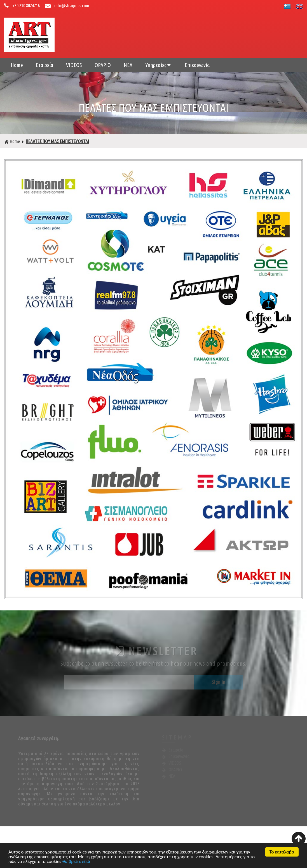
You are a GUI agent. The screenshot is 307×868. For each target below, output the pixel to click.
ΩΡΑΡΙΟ (103, 65)
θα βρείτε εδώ (76, 862)
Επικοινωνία (197, 65)
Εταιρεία (44, 65)
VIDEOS (74, 65)
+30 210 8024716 (22, 5)
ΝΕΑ (128, 65)
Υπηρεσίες (159, 65)
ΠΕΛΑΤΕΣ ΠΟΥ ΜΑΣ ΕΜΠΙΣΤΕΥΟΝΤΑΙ (57, 141)
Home (17, 65)
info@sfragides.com (67, 5)
